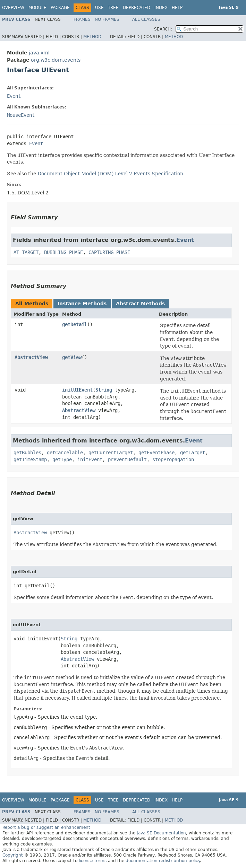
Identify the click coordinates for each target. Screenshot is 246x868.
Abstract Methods (140, 304)
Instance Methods (82, 304)
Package (60, 8)
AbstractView (31, 357)
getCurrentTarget (111, 453)
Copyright (13, 855)
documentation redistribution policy (163, 861)
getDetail (75, 324)
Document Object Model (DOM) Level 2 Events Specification (110, 174)
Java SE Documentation (161, 833)
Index (161, 8)
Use (99, 8)
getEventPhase (156, 453)
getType (62, 459)
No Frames (107, 19)
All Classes (146, 19)
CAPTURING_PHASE (109, 252)
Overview (13, 8)
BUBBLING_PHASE (63, 252)
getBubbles (27, 453)
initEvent (90, 459)
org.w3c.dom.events (56, 60)
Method (92, 37)
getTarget (193, 453)
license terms (93, 861)
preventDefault (127, 459)
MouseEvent (21, 115)
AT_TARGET (26, 252)
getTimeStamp (30, 459)
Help (177, 8)
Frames (82, 19)
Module (37, 8)
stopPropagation (173, 459)
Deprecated (137, 8)
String (104, 390)
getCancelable (65, 453)
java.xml (39, 53)
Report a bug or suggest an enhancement (46, 827)
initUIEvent (77, 390)
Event (14, 96)
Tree (113, 8)
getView (72, 357)
